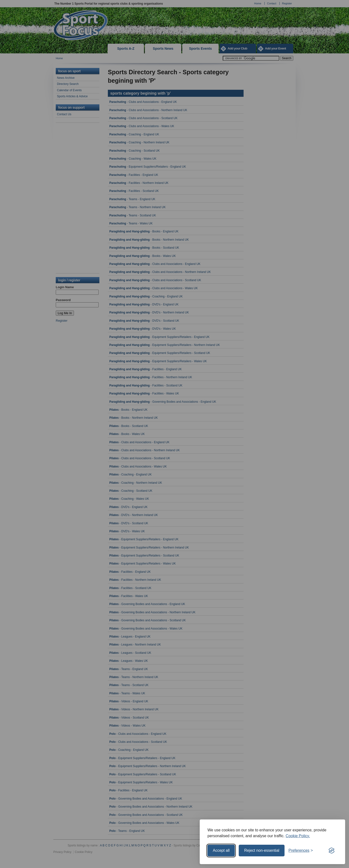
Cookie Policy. (298, 836)
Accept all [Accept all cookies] (221, 850)
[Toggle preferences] (301, 851)
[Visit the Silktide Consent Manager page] (332, 851)
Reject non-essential (262, 850)
